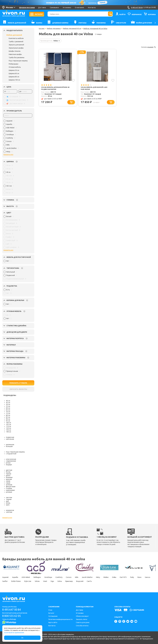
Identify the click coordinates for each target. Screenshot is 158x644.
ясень (8, 503)
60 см (8, 408)
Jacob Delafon (98, 577)
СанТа (118, 581)
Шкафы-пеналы (15, 51)
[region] (18, 137)
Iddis (86, 577)
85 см (8, 417)
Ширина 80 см (14, 77)
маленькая (10, 445)
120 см (8, 428)
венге (8, 476)
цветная (9, 470)
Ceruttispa (53, 577)
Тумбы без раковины (17, 58)
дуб (7, 501)
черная (9, 474)
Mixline (119, 577)
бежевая (9, 477)
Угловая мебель (15, 67)
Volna (85, 581)
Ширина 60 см (14, 73)
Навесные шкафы (15, 54)
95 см (8, 421)
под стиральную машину (15, 452)
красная (9, 479)
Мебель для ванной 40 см (74, 29)
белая (8, 472)
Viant (68, 581)
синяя (8, 481)
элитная (9, 512)
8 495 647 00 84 (12, 610)
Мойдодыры (13, 64)
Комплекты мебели (16, 38)
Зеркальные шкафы (16, 48)
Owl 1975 (139, 577)
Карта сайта (53, 622)
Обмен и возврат (82, 616)
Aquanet (6, 577)
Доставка (42, 8)
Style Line (49, 581)
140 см (8, 432)
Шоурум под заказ (27, 8)
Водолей (108, 581)
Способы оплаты (82, 626)
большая (9, 446)
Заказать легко (82, 619)
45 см (8, 403)
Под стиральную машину (18, 61)
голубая (9, 488)
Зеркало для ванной (16, 45)
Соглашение (53, 616)
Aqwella (17, 577)
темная (9, 499)
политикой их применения (14, 633)
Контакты (92, 8)
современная (11, 461)
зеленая (9, 485)
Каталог (42, 29)
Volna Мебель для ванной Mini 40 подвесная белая (56, 88)
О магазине (79, 8)
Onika (129, 577)
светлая (9, 497)
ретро (8, 463)
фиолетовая (11, 487)
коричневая (10, 490)
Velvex (60, 581)
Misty (110, 577)
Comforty (66, 577)
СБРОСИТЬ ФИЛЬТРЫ (18, 389)
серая (8, 483)
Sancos (14, 581)
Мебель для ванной (14, 35)
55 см (8, 406)
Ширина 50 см (14, 70)
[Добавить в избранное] (73, 80)
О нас (50, 610)
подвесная (10, 437)
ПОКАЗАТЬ (18, 383)
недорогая (10, 510)
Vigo (77, 581)
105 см (8, 424)
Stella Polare (36, 581)
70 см (8, 412)
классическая (11, 459)
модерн (9, 465)
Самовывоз (54, 8)
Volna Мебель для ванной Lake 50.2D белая (95, 88)
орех (8, 505)
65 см (8, 410)
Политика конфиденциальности (60, 619)
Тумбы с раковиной (16, 42)
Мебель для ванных (55, 29)
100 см (8, 423)
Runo (4, 581)
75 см (8, 414)
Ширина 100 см (14, 80)
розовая (9, 492)
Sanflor (24, 581)
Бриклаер (96, 581)
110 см (8, 426)
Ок (22, 638)
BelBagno (41, 577)
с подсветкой (11, 454)
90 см (8, 419)
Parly (149, 577)
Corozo (77, 577)
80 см (8, 415)
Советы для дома (83, 622)
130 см (8, 430)
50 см (8, 404)
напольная (10, 439)
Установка (67, 8)
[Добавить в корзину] (72, 103)
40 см (8, 401)
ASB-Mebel (29, 577)
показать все (8, 154)
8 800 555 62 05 (12, 616)
